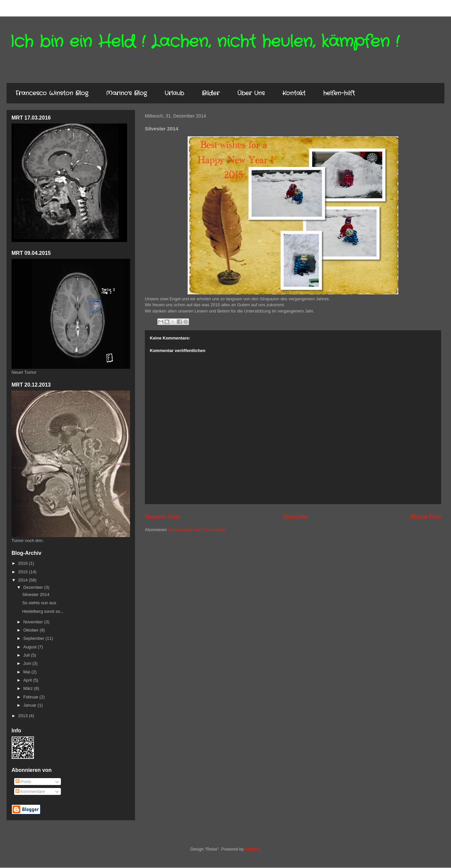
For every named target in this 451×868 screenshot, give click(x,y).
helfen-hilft (339, 93)
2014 (24, 580)
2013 (24, 716)
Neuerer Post (162, 517)
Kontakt (294, 93)
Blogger (252, 849)
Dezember (34, 587)
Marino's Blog (126, 93)
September (34, 638)
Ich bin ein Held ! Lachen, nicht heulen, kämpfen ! (205, 42)
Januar (30, 705)
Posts (23, 782)
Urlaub (174, 93)
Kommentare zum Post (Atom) (197, 530)
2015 (24, 572)
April (28, 680)
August (31, 647)
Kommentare (30, 791)
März (29, 688)
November (34, 622)
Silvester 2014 (36, 595)
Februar (31, 697)
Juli (27, 655)
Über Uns (251, 93)
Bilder (211, 93)
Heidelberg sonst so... (43, 611)
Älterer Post (425, 517)
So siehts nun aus (39, 603)
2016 (24, 563)
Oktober (32, 630)
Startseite (295, 517)
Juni (28, 663)
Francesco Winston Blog (52, 93)
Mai (27, 672)
